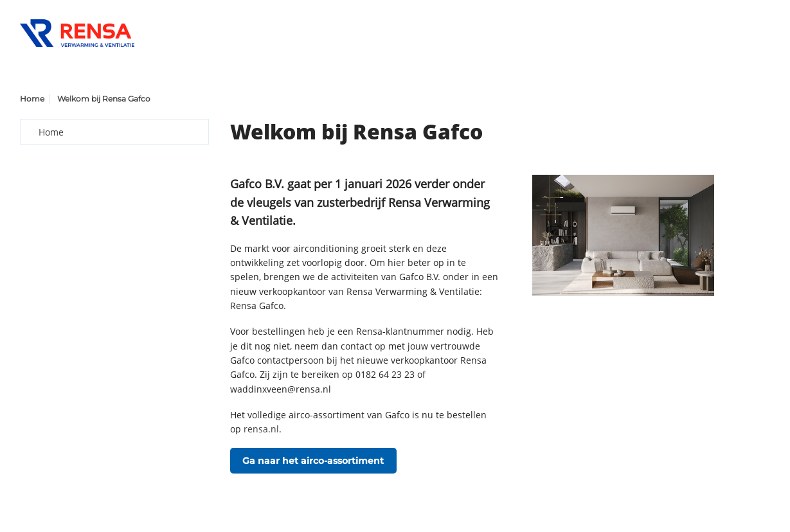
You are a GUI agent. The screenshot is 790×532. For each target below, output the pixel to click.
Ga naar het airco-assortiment (313, 461)
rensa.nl (261, 429)
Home (32, 99)
